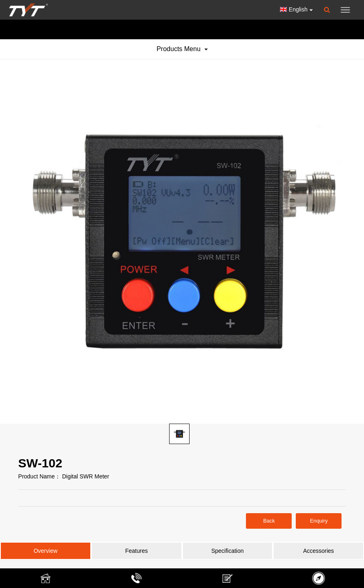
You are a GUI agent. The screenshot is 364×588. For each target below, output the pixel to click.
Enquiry (319, 521)
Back (269, 521)
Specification (227, 551)
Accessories (318, 551)
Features (137, 551)
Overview (45, 551)
